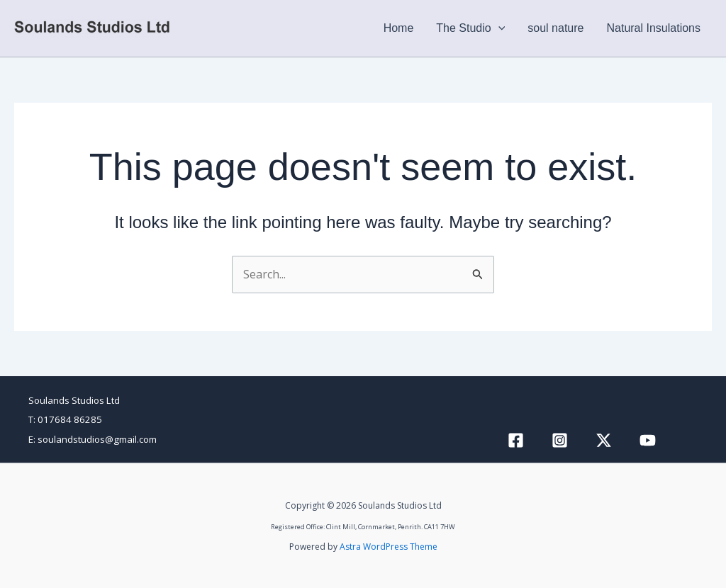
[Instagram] (560, 440)
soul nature (555, 28)
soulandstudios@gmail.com (97, 439)
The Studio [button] (470, 28)
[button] (498, 28)
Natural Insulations (653, 28)
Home (399, 28)
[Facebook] (516, 440)
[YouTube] (648, 440)
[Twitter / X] (604, 440)
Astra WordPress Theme (389, 547)
